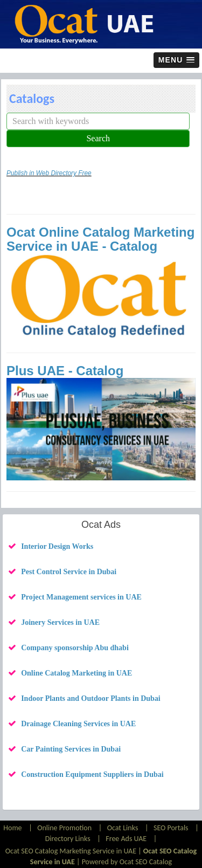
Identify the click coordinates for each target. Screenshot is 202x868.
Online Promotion (64, 828)
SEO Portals (171, 828)
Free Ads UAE (126, 839)
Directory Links (68, 839)
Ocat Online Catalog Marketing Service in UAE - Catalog (100, 239)
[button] (176, 60)
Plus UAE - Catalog (65, 371)
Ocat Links (123, 828)
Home (13, 828)
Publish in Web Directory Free (49, 173)
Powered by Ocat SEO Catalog (127, 862)
